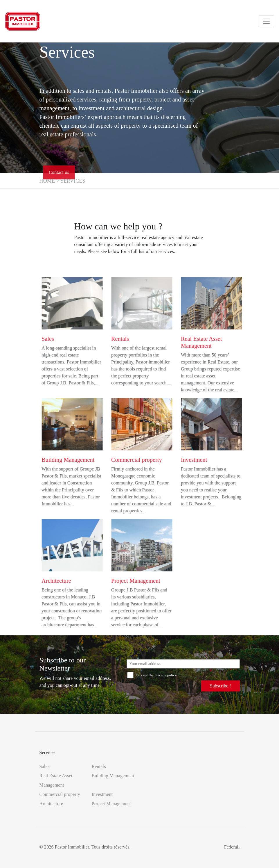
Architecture (51, 804)
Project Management (111, 804)
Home (47, 181)
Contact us (68, 172)
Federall (232, 847)
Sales (45, 766)
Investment (102, 794)
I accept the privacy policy (152, 675)
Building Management (113, 776)
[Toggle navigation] (266, 21)
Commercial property (60, 794)
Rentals (99, 766)
